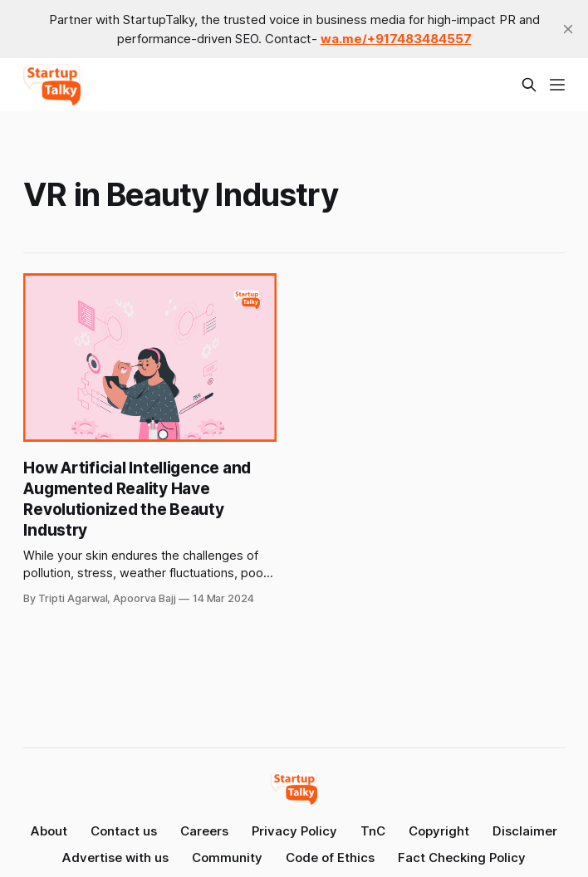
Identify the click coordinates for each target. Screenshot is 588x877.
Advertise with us (115, 857)
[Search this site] (529, 85)
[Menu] (557, 85)
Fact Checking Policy (462, 857)
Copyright (439, 831)
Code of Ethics (330, 857)
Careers (204, 831)
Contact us (124, 831)
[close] (568, 29)
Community (227, 857)
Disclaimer (525, 831)
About (49, 831)
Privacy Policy (294, 831)
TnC (373, 831)
